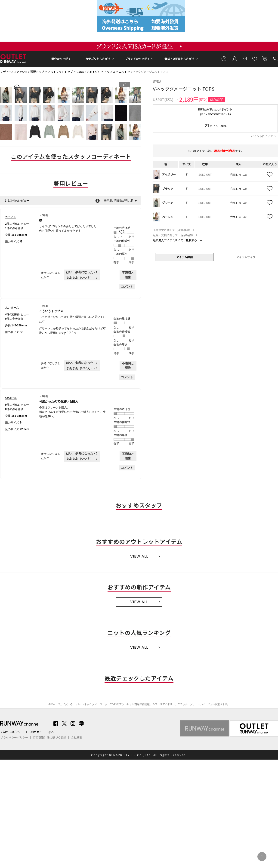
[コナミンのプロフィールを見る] (11, 217)
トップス (110, 72)
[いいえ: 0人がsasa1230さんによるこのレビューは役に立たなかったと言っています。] (82, 459)
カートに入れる (265, 58)
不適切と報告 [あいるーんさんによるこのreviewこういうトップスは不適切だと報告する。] (128, 366)
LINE (81, 724)
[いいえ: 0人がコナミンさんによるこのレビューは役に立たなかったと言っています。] (82, 278)
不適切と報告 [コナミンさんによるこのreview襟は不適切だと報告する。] (128, 275)
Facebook (56, 724)
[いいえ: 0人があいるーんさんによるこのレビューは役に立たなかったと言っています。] (82, 368)
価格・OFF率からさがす (179, 59)
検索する (275, 58)
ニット (123, 72)
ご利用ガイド (224, 58)
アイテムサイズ (246, 257)
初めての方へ (11, 732)
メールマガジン (244, 58)
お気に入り (255, 58)
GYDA (157, 82)
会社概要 (77, 737)
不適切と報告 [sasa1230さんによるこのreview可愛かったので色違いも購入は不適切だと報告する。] (128, 456)
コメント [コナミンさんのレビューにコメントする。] (127, 287)
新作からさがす (61, 59)
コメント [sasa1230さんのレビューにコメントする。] (127, 468)
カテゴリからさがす (98, 59)
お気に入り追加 (270, 175)
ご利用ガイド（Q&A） (42, 732)
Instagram (73, 724)
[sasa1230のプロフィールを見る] (11, 398)
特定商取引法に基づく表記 (49, 737)
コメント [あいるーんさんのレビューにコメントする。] (127, 377)
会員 (234, 58)
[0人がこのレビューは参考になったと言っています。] (82, 363)
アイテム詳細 (184, 257)
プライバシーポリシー (14, 737)
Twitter (64, 724)
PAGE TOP (262, 857)
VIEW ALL (139, 556)
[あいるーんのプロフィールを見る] (12, 308)
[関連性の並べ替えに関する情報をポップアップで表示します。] (97, 201)
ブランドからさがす (137, 59)
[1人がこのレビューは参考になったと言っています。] (82, 272)
